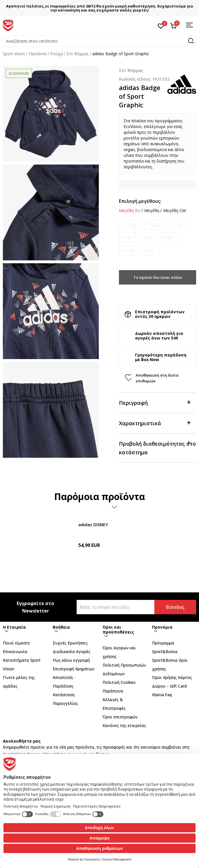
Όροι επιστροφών (120, 717)
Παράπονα (113, 691)
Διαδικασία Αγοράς (72, 652)
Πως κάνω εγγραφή (71, 660)
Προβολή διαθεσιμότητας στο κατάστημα (157, 448)
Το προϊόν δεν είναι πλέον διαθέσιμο (158, 280)
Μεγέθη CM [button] (175, 211)
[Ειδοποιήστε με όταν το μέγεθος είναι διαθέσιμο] (130, 225)
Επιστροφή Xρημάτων (74, 669)
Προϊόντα (38, 54)
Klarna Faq (162, 695)
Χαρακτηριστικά (155, 423)
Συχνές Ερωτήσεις (70, 643)
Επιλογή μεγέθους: (140, 201)
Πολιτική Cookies (119, 682)
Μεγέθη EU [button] (130, 211)
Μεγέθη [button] (152, 211)
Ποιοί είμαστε (16, 643)
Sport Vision (14, 54)
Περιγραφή (155, 402)
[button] (99, 41)
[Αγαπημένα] (161, 26)
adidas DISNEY (93, 524)
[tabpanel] (51, 114)
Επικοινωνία (15, 652)
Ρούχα (57, 54)
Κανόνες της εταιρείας (124, 725)
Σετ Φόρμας (77, 54)
